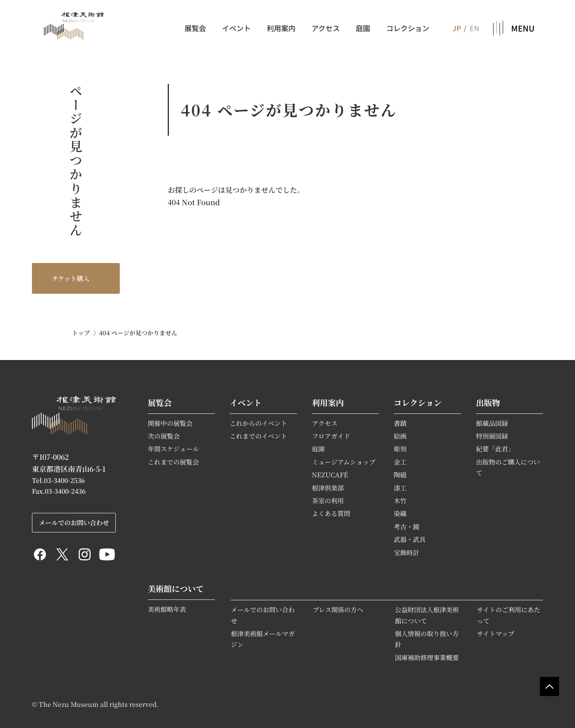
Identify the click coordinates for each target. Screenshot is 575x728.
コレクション (408, 28)
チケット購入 (71, 278)
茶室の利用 (328, 500)
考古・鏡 (406, 526)
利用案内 (281, 28)
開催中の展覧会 (170, 423)
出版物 (488, 403)
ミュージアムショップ (344, 462)
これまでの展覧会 (173, 462)
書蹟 (400, 423)
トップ (81, 333)
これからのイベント (258, 423)
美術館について (176, 589)
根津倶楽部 (328, 488)
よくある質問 (331, 513)
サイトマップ (496, 633)
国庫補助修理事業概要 (427, 657)
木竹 (400, 500)
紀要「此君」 (495, 449)
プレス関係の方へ (338, 609)
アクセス (326, 28)
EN (474, 28)
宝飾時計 (406, 552)
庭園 (363, 28)
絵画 (400, 436)
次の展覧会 (164, 436)
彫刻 (400, 449)
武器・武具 (410, 539)
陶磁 (400, 475)
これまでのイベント (258, 436)
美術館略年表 (167, 609)
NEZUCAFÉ (330, 475)
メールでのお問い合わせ (74, 522)
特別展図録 (492, 436)
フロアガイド (331, 436)
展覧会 (195, 28)
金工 (400, 462)
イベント (236, 28)
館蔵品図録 (492, 423)
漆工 (400, 488)
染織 (400, 513)
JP (456, 28)
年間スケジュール (173, 449)
